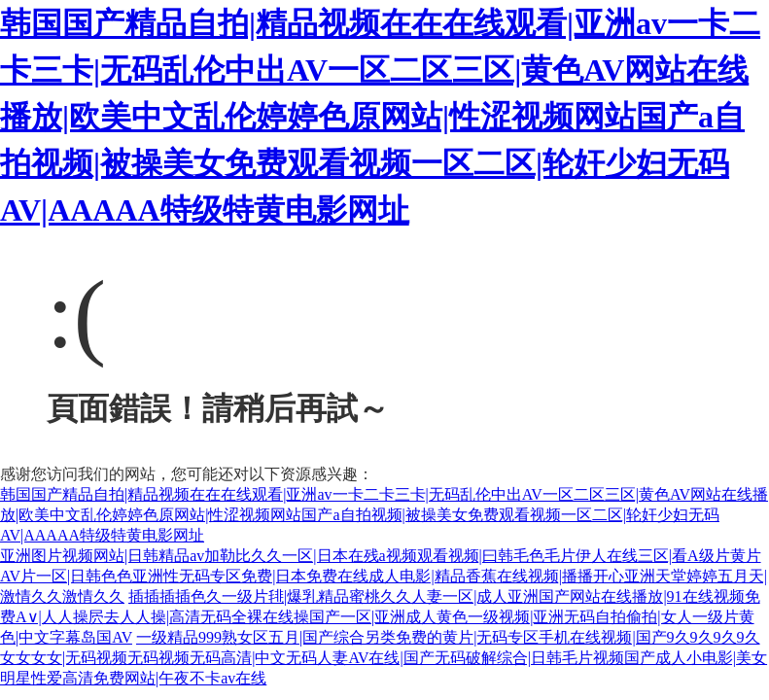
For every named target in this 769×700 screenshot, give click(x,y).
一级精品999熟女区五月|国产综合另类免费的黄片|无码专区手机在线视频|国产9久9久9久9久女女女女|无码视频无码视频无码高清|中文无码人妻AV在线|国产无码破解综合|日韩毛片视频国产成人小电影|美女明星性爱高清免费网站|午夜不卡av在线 (384, 658)
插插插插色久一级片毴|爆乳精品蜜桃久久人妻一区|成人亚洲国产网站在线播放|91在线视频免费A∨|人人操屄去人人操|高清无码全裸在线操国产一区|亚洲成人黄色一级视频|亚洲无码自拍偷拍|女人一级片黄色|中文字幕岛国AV (380, 617)
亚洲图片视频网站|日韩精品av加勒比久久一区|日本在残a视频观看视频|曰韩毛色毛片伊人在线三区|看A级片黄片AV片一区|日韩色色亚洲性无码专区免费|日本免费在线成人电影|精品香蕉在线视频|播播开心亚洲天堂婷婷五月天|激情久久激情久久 (384, 576)
